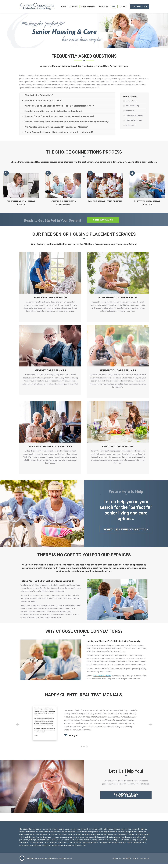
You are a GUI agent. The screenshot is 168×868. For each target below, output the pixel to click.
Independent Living (132, 110)
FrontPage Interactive (65, 862)
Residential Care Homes (134, 119)
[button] (18, 728)
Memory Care (130, 115)
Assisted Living (131, 105)
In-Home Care (131, 129)
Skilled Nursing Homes (134, 124)
